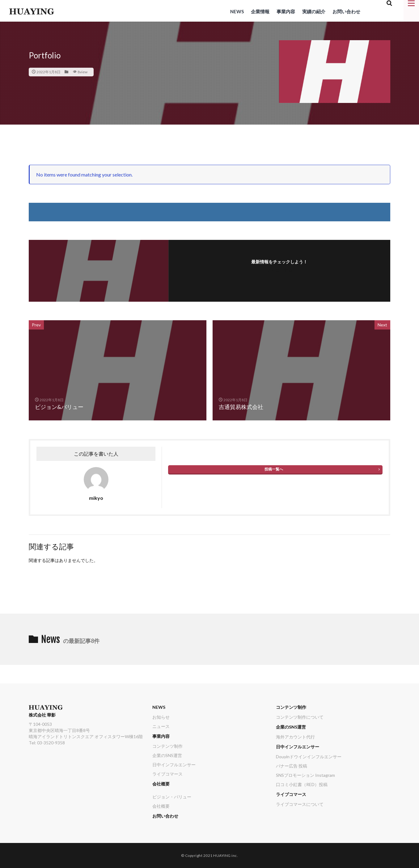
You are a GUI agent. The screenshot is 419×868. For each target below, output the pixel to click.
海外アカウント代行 (295, 737)
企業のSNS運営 (167, 755)
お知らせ (161, 717)
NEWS (237, 11)
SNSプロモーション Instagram (305, 775)
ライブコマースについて (300, 804)
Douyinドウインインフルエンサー (309, 757)
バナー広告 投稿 (292, 766)
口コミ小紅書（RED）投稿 (302, 784)
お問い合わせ (346, 11)
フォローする (279, 270)
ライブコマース (167, 774)
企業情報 (260, 11)
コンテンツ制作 (167, 746)
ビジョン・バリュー (172, 797)
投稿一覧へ (274, 469)
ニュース (161, 726)
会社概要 (161, 784)
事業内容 (286, 11)
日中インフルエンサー (174, 765)
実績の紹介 (314, 11)
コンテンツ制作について (300, 717)
